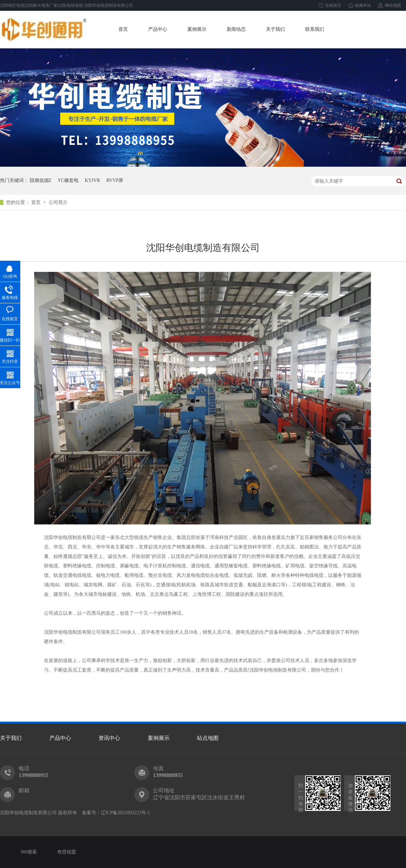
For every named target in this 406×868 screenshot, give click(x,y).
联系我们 (315, 29)
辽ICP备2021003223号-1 (125, 813)
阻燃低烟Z (41, 180)
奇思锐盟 (67, 852)
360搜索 (29, 852)
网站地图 (393, 5)
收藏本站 (363, 5)
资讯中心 (109, 738)
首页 (123, 29)
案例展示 (197, 29)
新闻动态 (236, 29)
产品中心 (158, 29)
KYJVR (93, 180)
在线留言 (333, 5)
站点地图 (208, 738)
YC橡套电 (68, 180)
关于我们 (275, 29)
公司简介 (58, 202)
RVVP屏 (115, 180)
